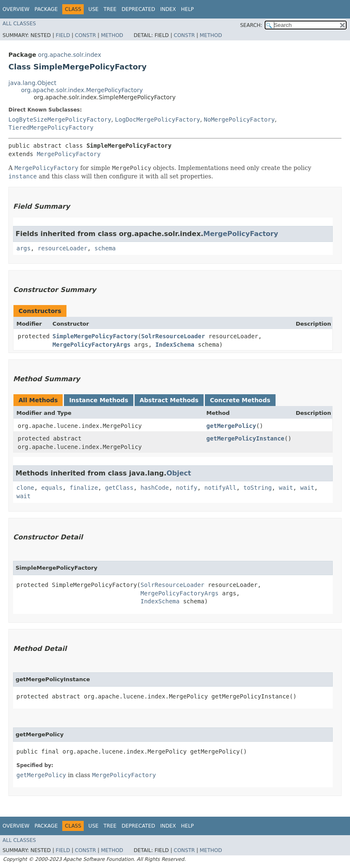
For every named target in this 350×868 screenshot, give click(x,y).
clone (25, 488)
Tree (110, 9)
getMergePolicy (231, 426)
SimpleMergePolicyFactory (95, 336)
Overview (16, 9)
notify (187, 488)
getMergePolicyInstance (245, 438)
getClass (119, 488)
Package (46, 9)
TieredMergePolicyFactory (51, 127)
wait (286, 488)
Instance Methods (98, 400)
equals (52, 488)
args (24, 248)
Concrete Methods (240, 400)
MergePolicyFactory (69, 154)
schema (105, 248)
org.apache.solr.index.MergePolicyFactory (82, 90)
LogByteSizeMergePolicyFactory (60, 119)
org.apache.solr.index (69, 55)
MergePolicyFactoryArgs (91, 345)
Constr (85, 35)
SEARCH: (251, 25)
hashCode (155, 488)
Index (168, 9)
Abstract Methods (169, 400)
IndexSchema (175, 345)
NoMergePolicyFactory (240, 119)
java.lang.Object (32, 83)
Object (179, 473)
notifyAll (220, 488)
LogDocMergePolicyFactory (157, 119)
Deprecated (138, 9)
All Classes (19, 24)
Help (187, 9)
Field (63, 35)
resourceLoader (63, 248)
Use (93, 9)
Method (112, 35)
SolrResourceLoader (173, 336)
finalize (84, 488)
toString (258, 488)
